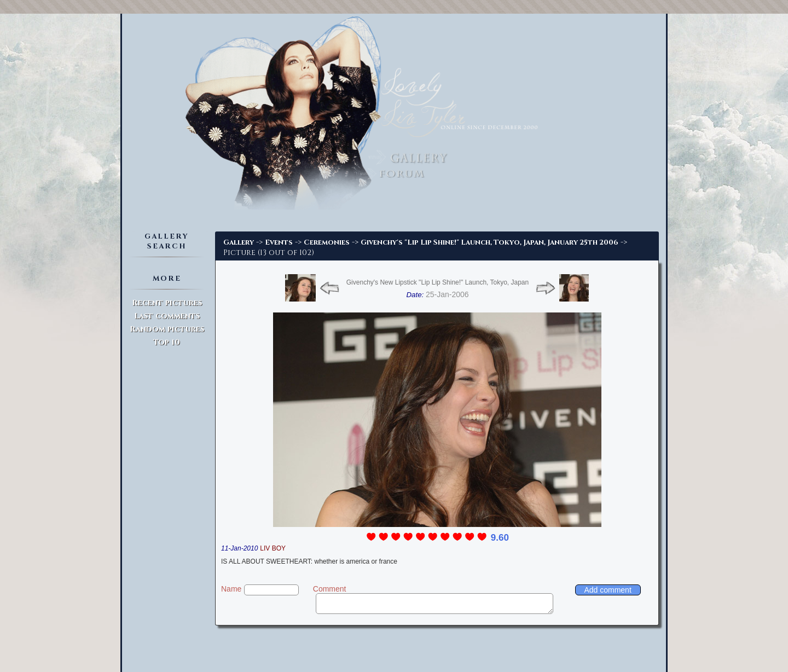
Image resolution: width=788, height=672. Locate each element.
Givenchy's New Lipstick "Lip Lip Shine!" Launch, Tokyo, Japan (438, 282)
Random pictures (167, 329)
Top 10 (167, 342)
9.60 (500, 538)
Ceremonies (327, 242)
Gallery (239, 242)
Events (279, 242)
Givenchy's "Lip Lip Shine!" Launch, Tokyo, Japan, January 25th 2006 (489, 242)
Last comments (167, 316)
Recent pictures (167, 303)
